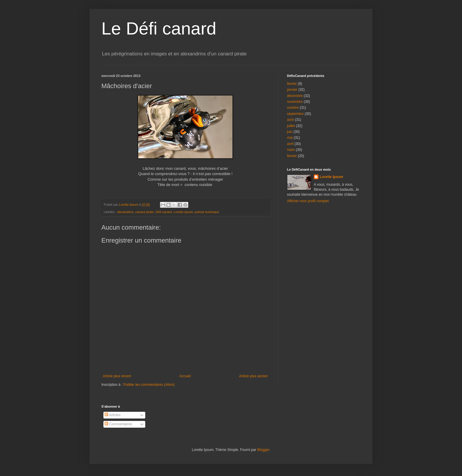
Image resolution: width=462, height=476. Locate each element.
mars (291, 150)
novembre (295, 102)
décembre (295, 96)
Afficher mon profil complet (308, 201)
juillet (291, 126)
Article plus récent (117, 376)
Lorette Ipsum (183, 212)
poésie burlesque (207, 212)
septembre (295, 114)
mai (290, 138)
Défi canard (164, 212)
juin (290, 132)
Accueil (185, 376)
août (290, 120)
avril (290, 144)
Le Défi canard (159, 28)
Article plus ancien (254, 376)
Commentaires (118, 424)
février (292, 84)
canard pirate (145, 212)
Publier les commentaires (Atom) (149, 385)
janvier (292, 90)
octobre (293, 108)
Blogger (263, 450)
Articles (113, 415)
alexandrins (125, 212)
